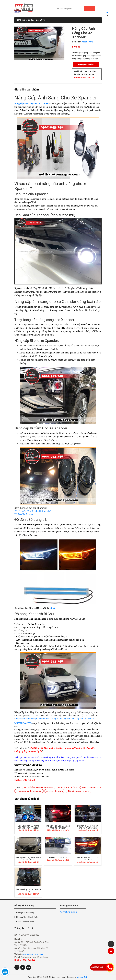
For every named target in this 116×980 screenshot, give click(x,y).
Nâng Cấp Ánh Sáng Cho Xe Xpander (83, 33)
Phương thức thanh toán (27, 917)
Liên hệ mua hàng (86, 65)
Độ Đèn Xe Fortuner (24, 514)
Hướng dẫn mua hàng (25, 913)
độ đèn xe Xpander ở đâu (68, 787)
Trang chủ (21, 20)
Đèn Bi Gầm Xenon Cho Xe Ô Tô (28, 890)
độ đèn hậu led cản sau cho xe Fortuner (58, 827)
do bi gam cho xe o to (55, 791)
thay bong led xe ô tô (90, 787)
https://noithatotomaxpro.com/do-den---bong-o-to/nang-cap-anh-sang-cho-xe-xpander (55, 719)
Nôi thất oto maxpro (69, 912)
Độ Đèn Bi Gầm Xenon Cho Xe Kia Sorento (88, 827)
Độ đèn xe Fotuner (58, 858)
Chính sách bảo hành (25, 922)
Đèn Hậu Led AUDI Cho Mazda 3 (88, 859)
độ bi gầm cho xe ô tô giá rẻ (78, 791)
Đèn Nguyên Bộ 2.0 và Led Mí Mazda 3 (33, 511)
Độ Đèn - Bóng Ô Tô (37, 20)
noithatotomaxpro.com (33, 954)
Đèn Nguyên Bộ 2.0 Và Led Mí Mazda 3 (28, 859)
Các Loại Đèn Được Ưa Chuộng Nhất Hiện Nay (28, 827)
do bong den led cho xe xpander (29, 791)
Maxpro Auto (88, 42)
